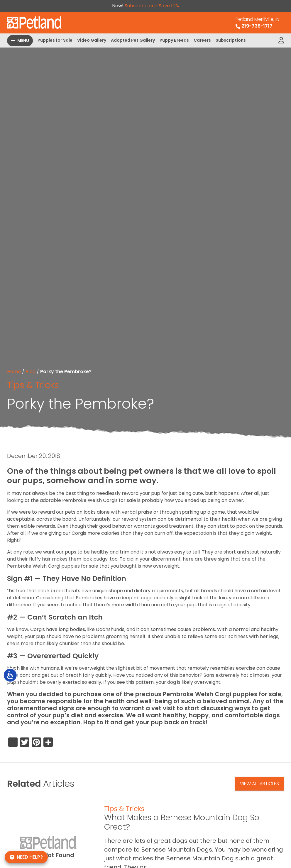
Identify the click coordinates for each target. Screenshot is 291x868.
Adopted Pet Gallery (133, 40)
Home (14, 372)
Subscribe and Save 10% (152, 6)
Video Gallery (92, 40)
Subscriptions (231, 40)
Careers (202, 40)
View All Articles (259, 784)
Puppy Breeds (174, 40)
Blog (31, 372)
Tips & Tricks (33, 385)
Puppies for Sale (55, 40)
